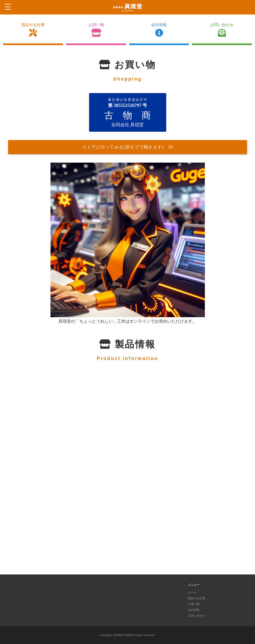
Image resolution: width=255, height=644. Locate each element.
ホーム (192, 593)
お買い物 (96, 30)
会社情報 (159, 30)
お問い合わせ (222, 30)
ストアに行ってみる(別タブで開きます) (128, 148)
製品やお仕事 (33, 30)
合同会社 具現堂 (123, 636)
